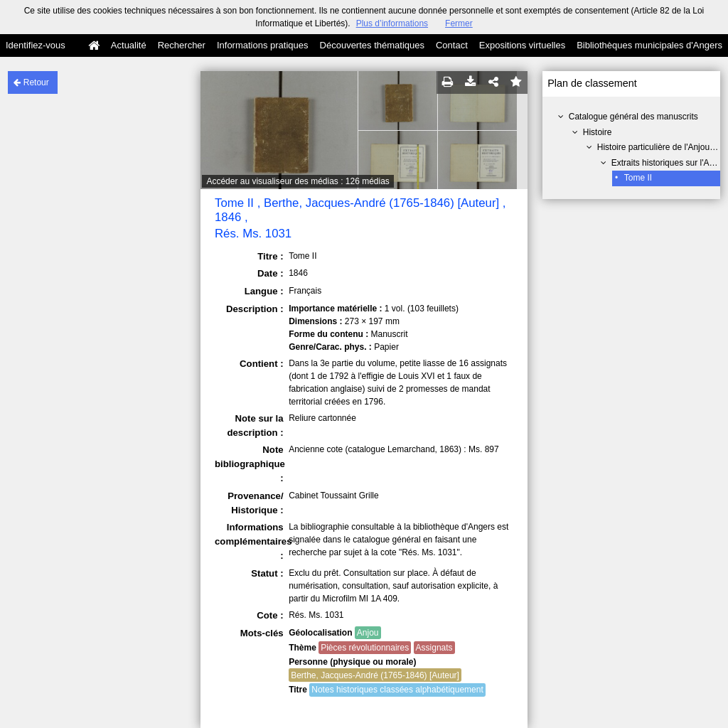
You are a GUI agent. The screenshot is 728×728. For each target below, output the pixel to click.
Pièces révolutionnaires (365, 648)
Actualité (129, 45)
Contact (452, 45)
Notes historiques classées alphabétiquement (397, 690)
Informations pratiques (263, 45)
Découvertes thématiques (372, 45)
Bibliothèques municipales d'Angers (649, 45)
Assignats (434, 648)
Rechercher (182, 45)
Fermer (459, 23)
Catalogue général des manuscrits (633, 117)
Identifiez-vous (36, 45)
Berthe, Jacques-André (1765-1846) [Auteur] (375, 675)
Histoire (598, 132)
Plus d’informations (392, 23)
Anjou (368, 633)
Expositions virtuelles (522, 45)
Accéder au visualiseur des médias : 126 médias (298, 181)
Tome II (638, 178)
